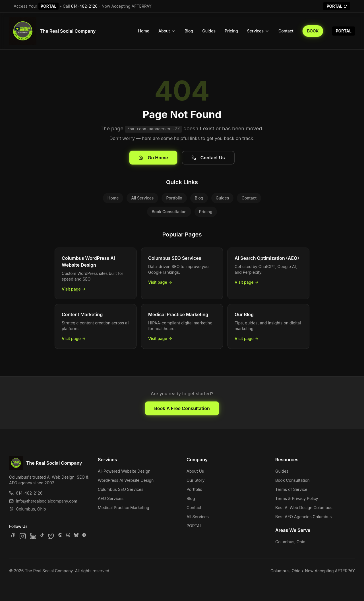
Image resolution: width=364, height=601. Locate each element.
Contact (286, 31)
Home (144, 31)
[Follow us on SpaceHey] (60, 536)
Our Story (196, 480)
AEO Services (111, 498)
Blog (189, 31)
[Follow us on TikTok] (42, 536)
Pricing (231, 31)
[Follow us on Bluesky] (76, 536)
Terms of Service (291, 489)
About (167, 31)
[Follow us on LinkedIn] (33, 536)
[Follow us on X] (51, 536)
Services (258, 31)
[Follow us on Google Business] (84, 536)
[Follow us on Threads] (68, 536)
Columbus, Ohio (290, 542)
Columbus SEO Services (121, 489)
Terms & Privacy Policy (297, 498)
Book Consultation (169, 212)
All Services (142, 198)
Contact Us (208, 158)
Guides (209, 31)
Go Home (153, 158)
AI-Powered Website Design (124, 471)
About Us (195, 471)
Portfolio (174, 198)
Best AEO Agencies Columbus (303, 517)
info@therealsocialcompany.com (43, 501)
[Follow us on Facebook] (13, 536)
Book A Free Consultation (182, 408)
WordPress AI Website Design (126, 480)
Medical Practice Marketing (124, 508)
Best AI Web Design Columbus (304, 508)
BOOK (313, 31)
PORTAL (49, 6)
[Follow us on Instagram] (23, 536)
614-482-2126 (84, 6)
